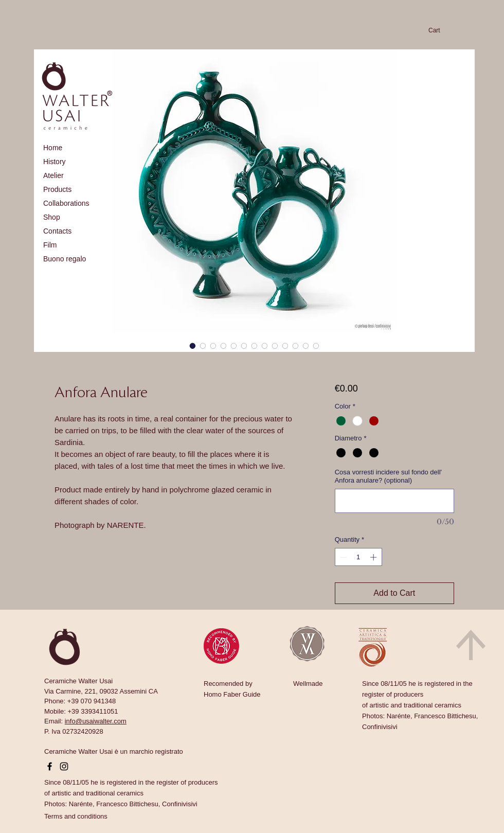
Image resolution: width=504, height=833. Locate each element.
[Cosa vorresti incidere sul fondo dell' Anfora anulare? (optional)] (394, 501)
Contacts (57, 231)
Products (57, 189)
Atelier (53, 175)
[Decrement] (343, 557)
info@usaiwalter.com (96, 721)
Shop (52, 217)
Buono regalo (65, 259)
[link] (440, 30)
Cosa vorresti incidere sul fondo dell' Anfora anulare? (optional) (388, 476)
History (55, 162)
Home (53, 148)
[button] (76, 816)
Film (50, 245)
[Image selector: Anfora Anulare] (193, 346)
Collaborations (66, 203)
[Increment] (374, 557)
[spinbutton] (358, 557)
